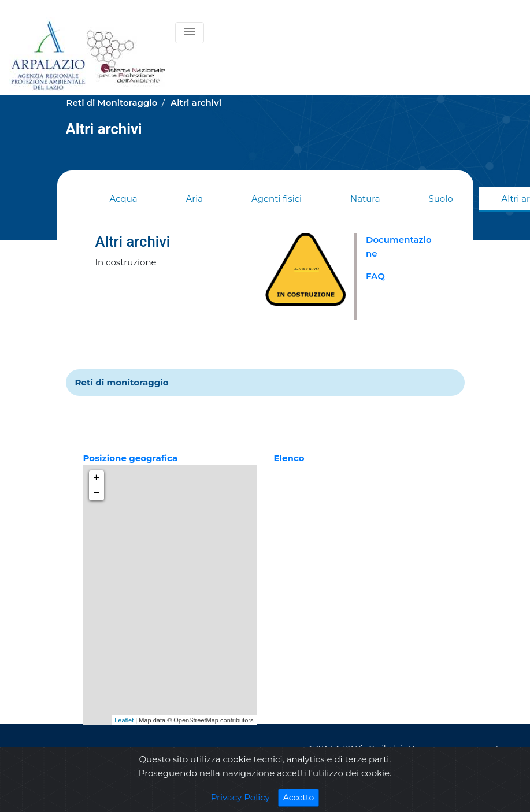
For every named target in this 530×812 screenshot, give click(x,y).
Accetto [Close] (301, 797)
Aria (195, 199)
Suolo (440, 199)
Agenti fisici (277, 199)
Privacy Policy (240, 797)
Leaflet (124, 720)
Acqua (124, 199)
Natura (365, 199)
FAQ (375, 276)
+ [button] (97, 478)
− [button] (97, 493)
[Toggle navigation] (190, 33)
